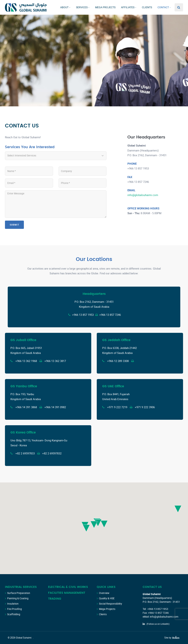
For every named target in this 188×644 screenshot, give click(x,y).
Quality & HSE (107, 598)
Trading (55, 599)
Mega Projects (105, 7)
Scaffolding (14, 614)
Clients (147, 7)
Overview (104, 593)
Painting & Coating (18, 598)
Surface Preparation (19, 593)
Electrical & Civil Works (68, 587)
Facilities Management (67, 593)
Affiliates (128, 7)
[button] (86, 528)
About (64, 7)
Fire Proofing (15, 609)
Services (82, 7)
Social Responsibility (111, 604)
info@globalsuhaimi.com (143, 195)
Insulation (13, 604)
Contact (163, 7)
